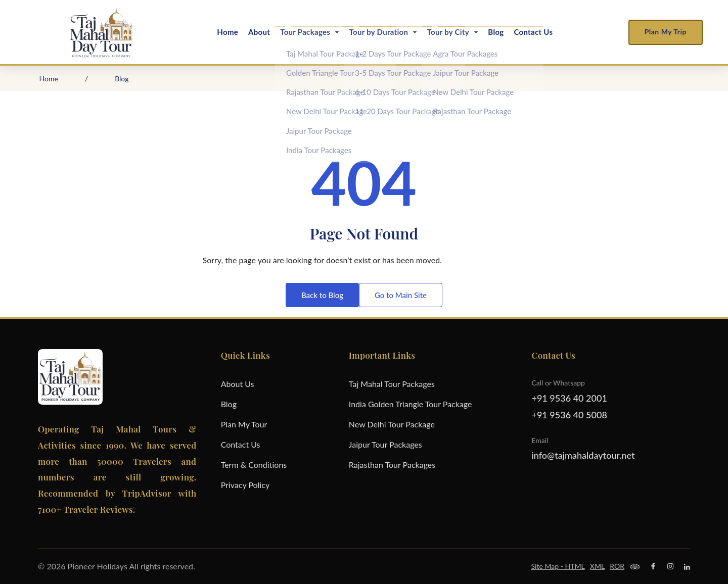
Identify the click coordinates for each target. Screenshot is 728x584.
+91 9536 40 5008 (569, 415)
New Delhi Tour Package (392, 424)
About (259, 32)
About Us (238, 384)
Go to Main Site (401, 295)
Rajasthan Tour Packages (392, 465)
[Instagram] (670, 566)
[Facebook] (653, 566)
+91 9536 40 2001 (569, 398)
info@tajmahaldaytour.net (583, 455)
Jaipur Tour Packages (385, 444)
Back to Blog (322, 295)
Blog (496, 32)
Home (227, 32)
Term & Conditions (254, 465)
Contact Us (533, 32)
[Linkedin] (687, 566)
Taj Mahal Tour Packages (392, 384)
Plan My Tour (244, 424)
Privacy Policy (245, 485)
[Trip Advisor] (635, 566)
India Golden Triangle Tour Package (411, 404)
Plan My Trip (666, 32)
